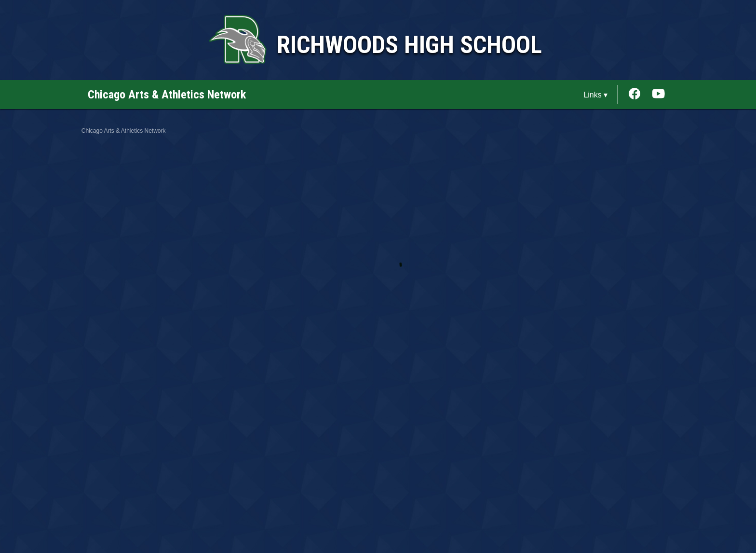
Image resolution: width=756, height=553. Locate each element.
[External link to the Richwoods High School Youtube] (659, 95)
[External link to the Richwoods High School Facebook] (639, 95)
